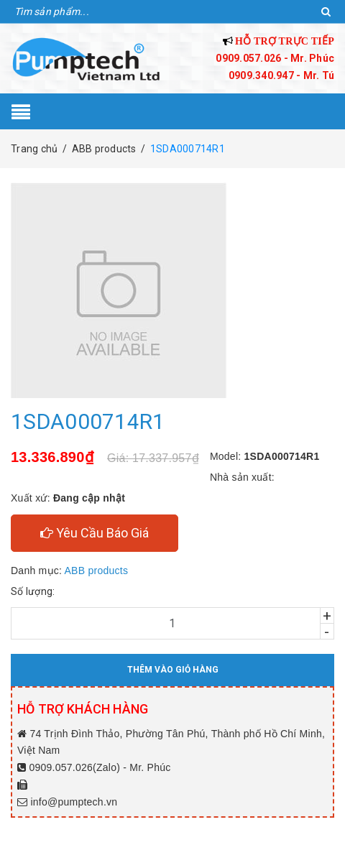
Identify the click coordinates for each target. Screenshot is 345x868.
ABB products (97, 571)
